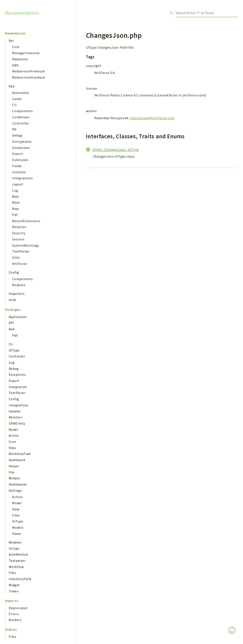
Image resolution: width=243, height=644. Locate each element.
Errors (14, 614)
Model (13, 429)
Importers (17, 294)
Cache (17, 99)
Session (18, 239)
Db (14, 129)
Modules (19, 285)
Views (17, 534)
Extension (20, 160)
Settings (15, 490)
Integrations (23, 178)
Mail (16, 196)
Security (19, 233)
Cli (14, 105)
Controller (21, 123)
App (12, 86)
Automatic (21, 93)
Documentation (22, 13)
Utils (16, 257)
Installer (19, 172)
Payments (20, 59)
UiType (14, 548)
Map (15, 209)
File (12, 472)
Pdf (15, 215)
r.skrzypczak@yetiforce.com (152, 118)
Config (14, 272)
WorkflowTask (20, 454)
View (12, 448)
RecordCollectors (26, 221)
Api (11, 40)
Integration (18, 387)
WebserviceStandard (28, 77)
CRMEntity (17, 423)
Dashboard (17, 460)
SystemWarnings (26, 245)
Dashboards (18, 484)
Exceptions (21, 148)
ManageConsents (26, 53)
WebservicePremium (29, 71)
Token (13, 591)
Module (14, 478)
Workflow (16, 567)
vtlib (12, 300)
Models (18, 527)
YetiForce (20, 264)
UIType (14, 350)
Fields (17, 166)
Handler (15, 411)
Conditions (21, 117)
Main (16, 202)
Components (23, 111)
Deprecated (18, 608)
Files (16, 515)
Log (15, 190)
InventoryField (20, 579)
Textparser (17, 561)
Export (18, 154)
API (11, 323)
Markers (15, 620)
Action (14, 435)
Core (16, 47)
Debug (17, 135)
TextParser (21, 251)
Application (18, 317)
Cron (12, 442)
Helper (14, 466)
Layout (18, 184)
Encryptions (22, 141)
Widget (14, 585)
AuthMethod (18, 554)
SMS (15, 65)
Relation (19, 227)
